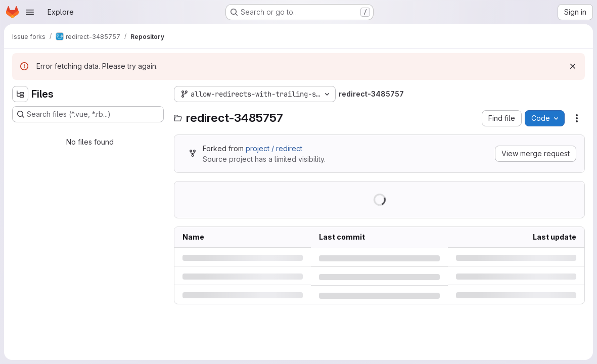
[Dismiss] (573, 66)
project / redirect (274, 148)
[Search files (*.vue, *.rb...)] (88, 114)
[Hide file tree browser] (20, 94)
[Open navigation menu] (30, 12)
